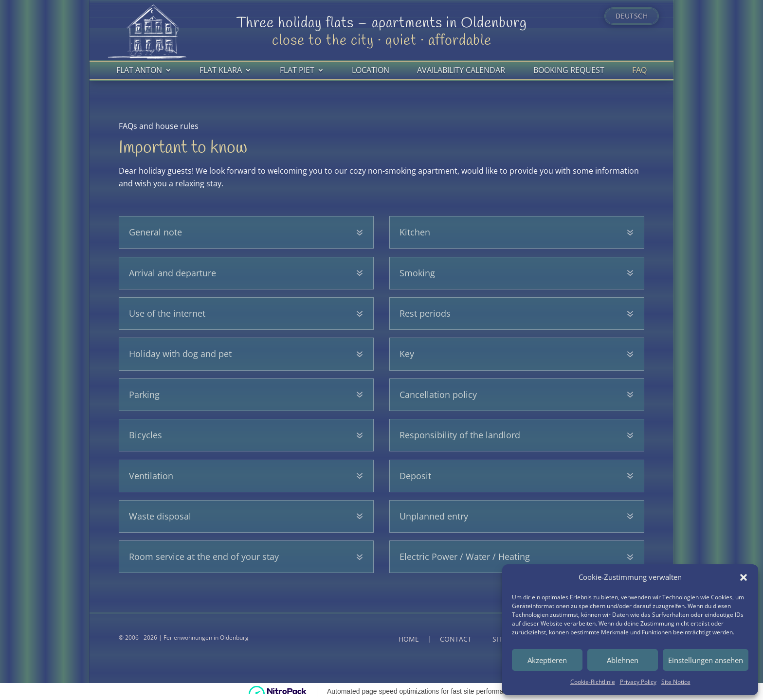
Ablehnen (623, 660)
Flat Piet (297, 70)
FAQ (639, 70)
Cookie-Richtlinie (593, 682)
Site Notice (676, 682)
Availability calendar (461, 70)
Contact (456, 639)
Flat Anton (139, 70)
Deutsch (632, 16)
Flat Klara (221, 70)
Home (409, 639)
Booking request (569, 70)
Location (371, 70)
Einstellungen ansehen (706, 660)
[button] (744, 577)
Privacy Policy (638, 682)
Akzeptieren (547, 660)
